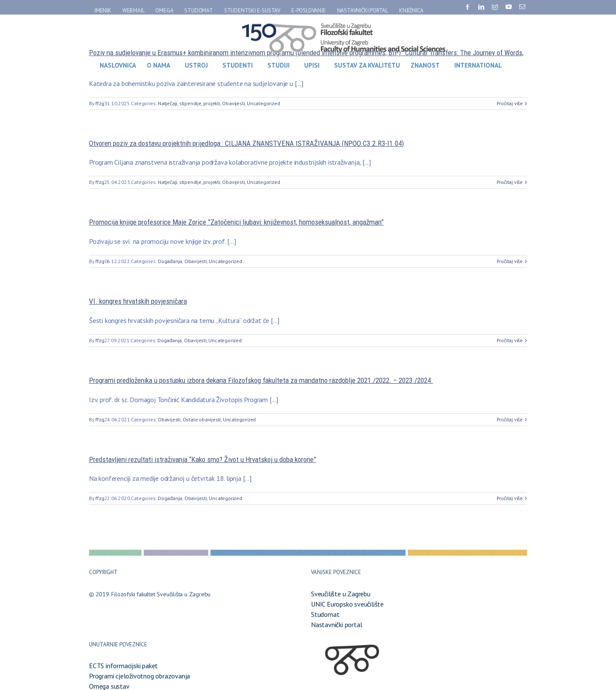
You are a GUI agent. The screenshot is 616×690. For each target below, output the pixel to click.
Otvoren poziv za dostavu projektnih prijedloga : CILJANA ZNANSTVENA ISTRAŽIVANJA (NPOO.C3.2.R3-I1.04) (246, 143)
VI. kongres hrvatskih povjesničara (138, 301)
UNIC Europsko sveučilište (347, 604)
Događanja (170, 261)
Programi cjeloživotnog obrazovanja (139, 676)
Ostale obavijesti (202, 419)
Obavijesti (233, 103)
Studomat (325, 614)
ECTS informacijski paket (123, 666)
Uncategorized (263, 103)
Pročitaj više (510, 103)
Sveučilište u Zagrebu (341, 594)
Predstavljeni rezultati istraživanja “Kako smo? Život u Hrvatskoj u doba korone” (203, 459)
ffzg (100, 103)
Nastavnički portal (336, 625)
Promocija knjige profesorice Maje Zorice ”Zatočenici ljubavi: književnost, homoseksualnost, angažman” (236, 222)
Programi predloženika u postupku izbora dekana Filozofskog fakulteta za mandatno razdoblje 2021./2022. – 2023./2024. (261, 380)
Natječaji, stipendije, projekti (189, 103)
